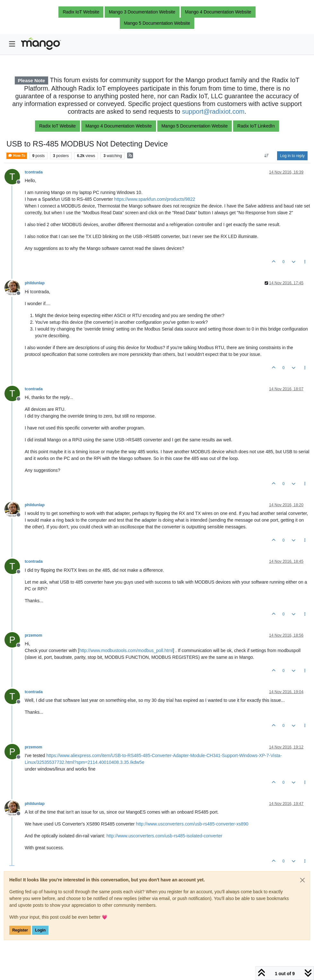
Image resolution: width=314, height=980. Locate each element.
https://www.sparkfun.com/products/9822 (155, 199)
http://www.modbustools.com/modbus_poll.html (126, 650)
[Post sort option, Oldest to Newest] (267, 156)
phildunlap (35, 283)
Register (20, 930)
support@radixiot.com (213, 111)
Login (40, 930)
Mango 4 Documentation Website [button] (218, 12)
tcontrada (34, 172)
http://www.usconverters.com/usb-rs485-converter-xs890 (192, 824)
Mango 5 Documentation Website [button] (157, 23)
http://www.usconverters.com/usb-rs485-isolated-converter (164, 836)
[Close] (302, 880)
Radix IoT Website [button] (81, 12)
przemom (33, 635)
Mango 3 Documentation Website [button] (142, 12)
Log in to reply (292, 156)
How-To (17, 156)
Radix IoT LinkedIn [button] (256, 126)
